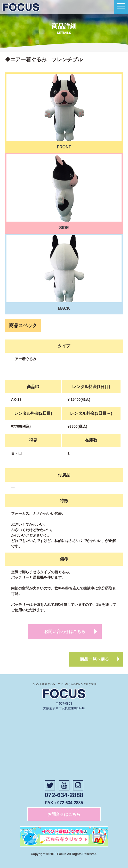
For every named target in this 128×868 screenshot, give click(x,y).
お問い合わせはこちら (65, 632)
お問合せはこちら (64, 814)
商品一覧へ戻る (94, 659)
